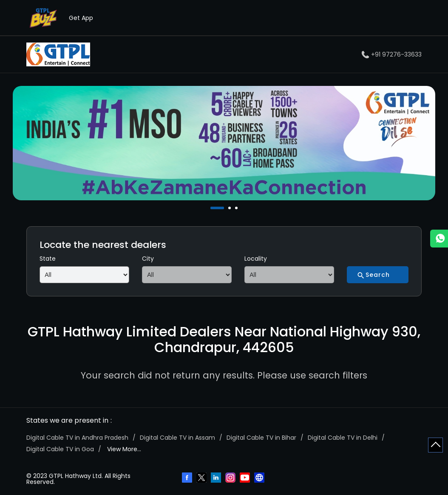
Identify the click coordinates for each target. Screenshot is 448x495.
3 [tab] (237, 208)
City (148, 259)
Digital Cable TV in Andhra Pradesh (77, 438)
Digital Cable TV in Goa (60, 449)
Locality (256, 259)
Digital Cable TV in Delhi (343, 438)
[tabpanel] (224, 143)
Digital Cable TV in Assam (177, 438)
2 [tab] (230, 208)
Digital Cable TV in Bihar (261, 438)
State (48, 259)
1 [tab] (213, 208)
